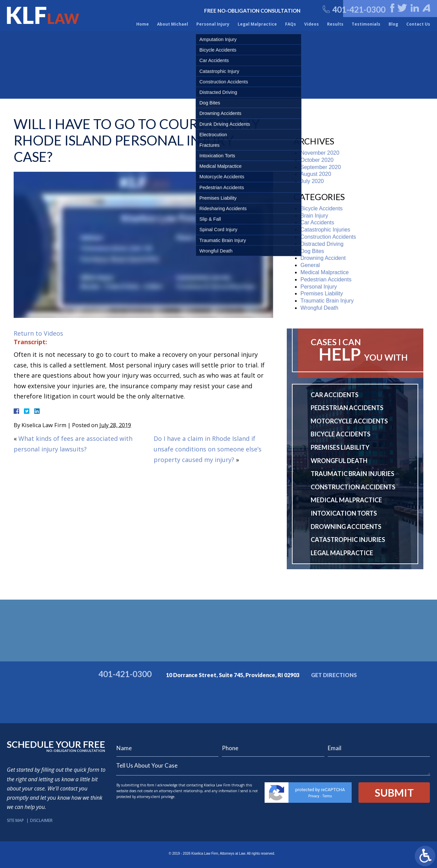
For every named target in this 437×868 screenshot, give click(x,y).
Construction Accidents (328, 237)
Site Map (15, 820)
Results (335, 24)
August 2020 (316, 174)
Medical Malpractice (325, 272)
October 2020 (317, 160)
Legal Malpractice (257, 24)
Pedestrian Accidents (326, 279)
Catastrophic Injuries (325, 230)
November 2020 (320, 153)
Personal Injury (213, 24)
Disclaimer (41, 820)
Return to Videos (38, 333)
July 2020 (312, 181)
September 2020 (321, 167)
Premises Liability (322, 293)
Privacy (314, 796)
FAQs (291, 24)
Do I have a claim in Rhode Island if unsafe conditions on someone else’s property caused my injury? (208, 449)
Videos (312, 24)
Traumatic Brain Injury (327, 301)
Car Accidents (317, 222)
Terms (327, 796)
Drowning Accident (323, 258)
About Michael (173, 24)
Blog (393, 24)
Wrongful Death (319, 308)
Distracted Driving (322, 244)
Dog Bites (312, 251)
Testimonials (366, 24)
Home (143, 24)
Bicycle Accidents (322, 208)
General (310, 265)
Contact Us (418, 24)
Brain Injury (314, 216)
